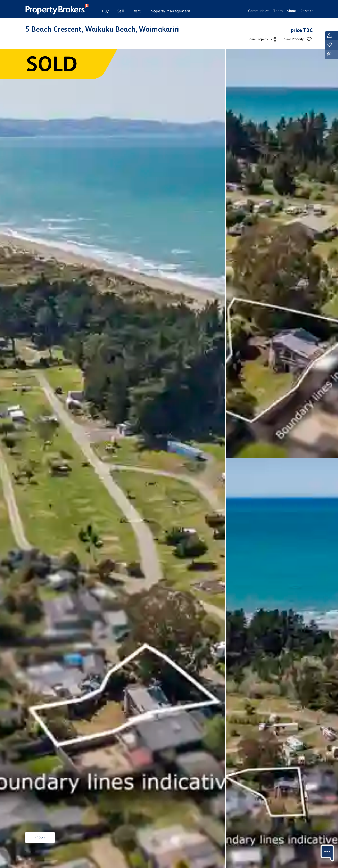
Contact (307, 11)
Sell (121, 11)
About (292, 11)
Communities (259, 11)
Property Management (170, 11)
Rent (137, 11)
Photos (40, 837)
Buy (105, 11)
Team (278, 11)
